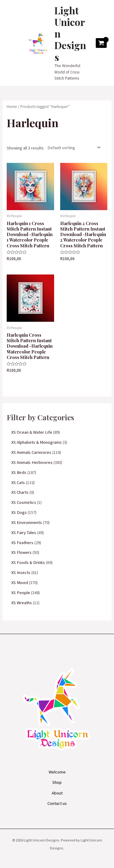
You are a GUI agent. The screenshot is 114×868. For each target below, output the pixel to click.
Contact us (57, 803)
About (57, 793)
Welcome (57, 772)
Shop (57, 782)
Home (12, 107)
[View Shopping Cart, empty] (101, 43)
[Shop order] (73, 147)
